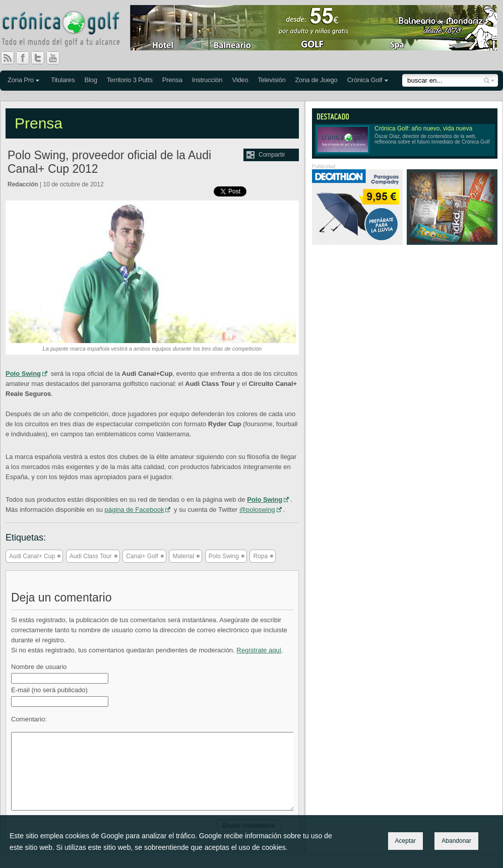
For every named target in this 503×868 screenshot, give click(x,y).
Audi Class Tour (91, 556)
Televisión (271, 80)
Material (183, 556)
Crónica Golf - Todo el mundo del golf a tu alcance (68, 30)
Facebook (27, 58)
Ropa (260, 556)
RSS (8, 58)
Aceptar (405, 841)
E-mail (49, 690)
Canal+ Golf (142, 556)
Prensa (172, 80)
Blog (90, 80)
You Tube (57, 58)
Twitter (42, 58)
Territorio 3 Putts (130, 80)
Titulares (63, 80)
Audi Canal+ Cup (32, 556)
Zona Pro (21, 80)
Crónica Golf (365, 80)
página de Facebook (135, 510)
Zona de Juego (317, 80)
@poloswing (257, 510)
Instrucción (207, 80)
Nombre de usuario (39, 667)
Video (240, 80)
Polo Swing (23, 374)
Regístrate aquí (259, 650)
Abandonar (456, 841)
